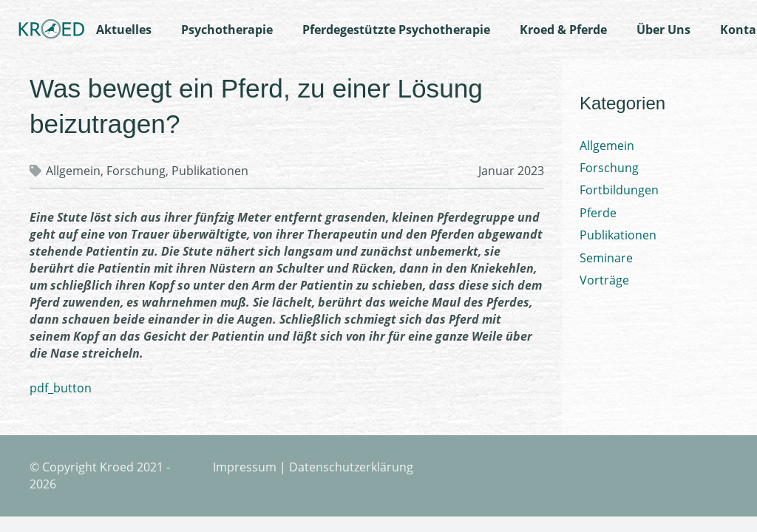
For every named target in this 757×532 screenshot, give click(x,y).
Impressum (245, 467)
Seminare (606, 258)
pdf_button (61, 388)
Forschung (136, 171)
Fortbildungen (619, 190)
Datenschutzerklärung (351, 467)
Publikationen (210, 171)
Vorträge (604, 280)
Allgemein (73, 171)
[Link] (51, 30)
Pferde (598, 213)
